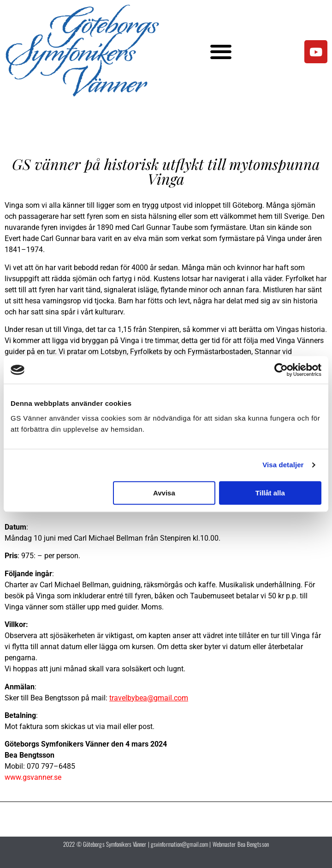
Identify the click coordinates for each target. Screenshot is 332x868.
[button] (221, 52)
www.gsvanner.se (33, 777)
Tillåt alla (270, 493)
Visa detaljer (283, 465)
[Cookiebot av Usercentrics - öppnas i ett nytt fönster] (281, 370)
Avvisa (164, 493)
